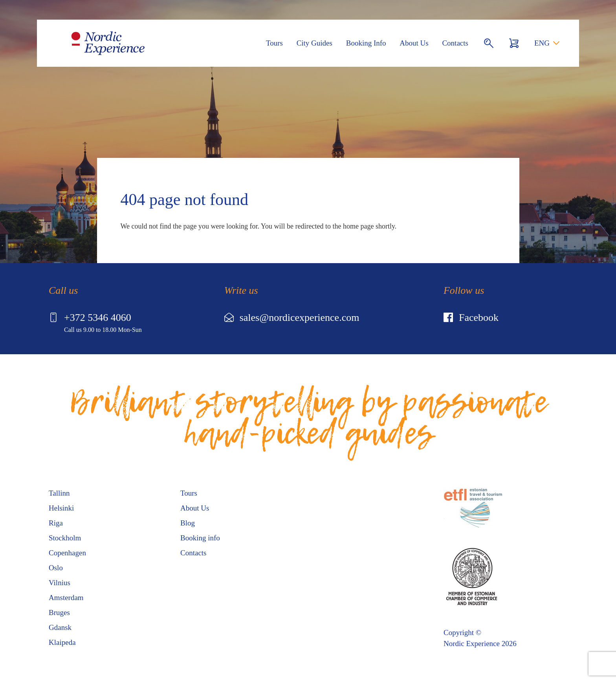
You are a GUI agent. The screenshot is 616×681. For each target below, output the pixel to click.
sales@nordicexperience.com (292, 318)
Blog (188, 523)
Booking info (200, 538)
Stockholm (65, 538)
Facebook (471, 318)
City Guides (314, 43)
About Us (414, 43)
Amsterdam (66, 598)
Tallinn (59, 493)
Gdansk (60, 627)
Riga (56, 523)
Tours (274, 43)
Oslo (56, 568)
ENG (542, 43)
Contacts (455, 43)
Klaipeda (62, 642)
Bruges (59, 612)
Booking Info (366, 43)
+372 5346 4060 (90, 318)
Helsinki (61, 508)
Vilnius (60, 583)
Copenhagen (67, 553)
